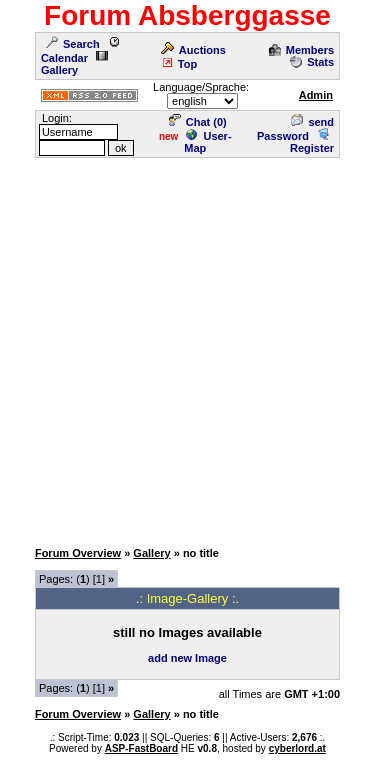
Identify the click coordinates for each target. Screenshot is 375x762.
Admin (316, 95)
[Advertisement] (187, 347)
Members (301, 50)
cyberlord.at (297, 748)
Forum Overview (78, 553)
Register (312, 142)
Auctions (193, 50)
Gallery (74, 64)
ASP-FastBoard (141, 748)
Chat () (198, 122)
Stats (312, 62)
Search (73, 44)
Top (179, 64)
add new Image (187, 658)
